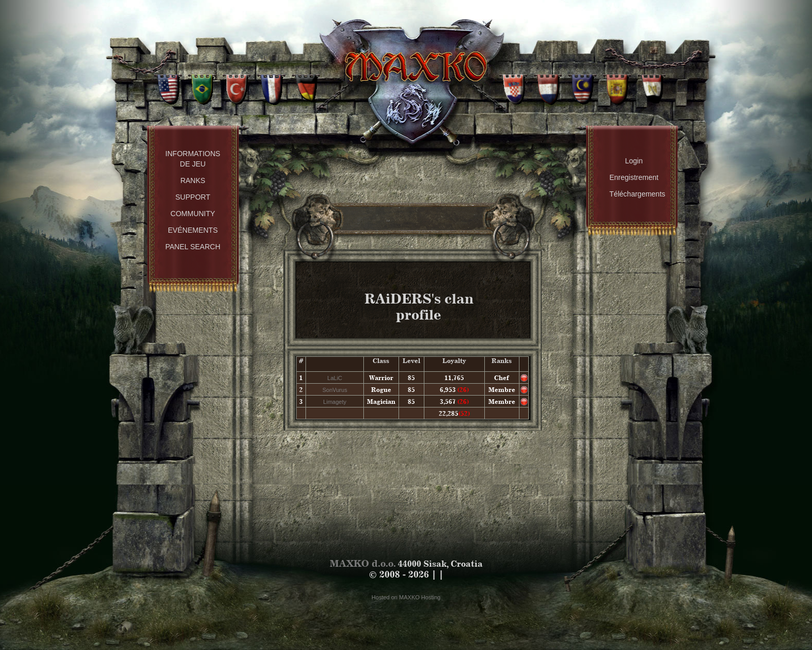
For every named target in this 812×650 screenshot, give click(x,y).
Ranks (193, 180)
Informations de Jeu (193, 159)
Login (634, 161)
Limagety (335, 402)
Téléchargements (637, 194)
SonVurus (335, 390)
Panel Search (193, 247)
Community (193, 214)
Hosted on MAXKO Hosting (406, 597)
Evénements (193, 230)
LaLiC (335, 378)
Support (193, 197)
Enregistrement (634, 177)
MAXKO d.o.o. (363, 563)
